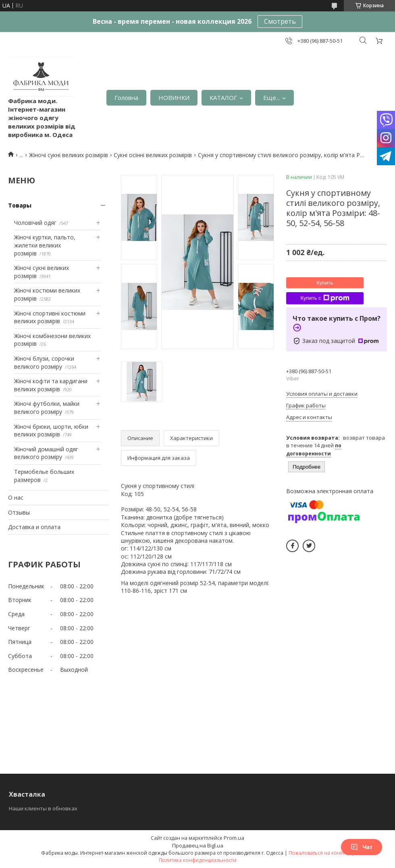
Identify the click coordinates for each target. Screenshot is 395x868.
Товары (20, 205)
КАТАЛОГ (223, 98)
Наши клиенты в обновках (43, 808)
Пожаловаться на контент (319, 853)
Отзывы (19, 512)
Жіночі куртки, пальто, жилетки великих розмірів (45, 245)
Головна (126, 98)
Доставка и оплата (34, 527)
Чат (362, 847)
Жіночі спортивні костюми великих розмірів (50, 317)
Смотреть (280, 21)
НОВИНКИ (174, 98)
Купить (325, 283)
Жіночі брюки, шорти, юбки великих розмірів (51, 431)
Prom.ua (234, 838)
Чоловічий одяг (35, 223)
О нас (16, 497)
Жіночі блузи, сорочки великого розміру (44, 362)
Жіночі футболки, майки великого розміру (47, 408)
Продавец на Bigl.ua (198, 845)
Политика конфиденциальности (197, 860)
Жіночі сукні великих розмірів (69, 155)
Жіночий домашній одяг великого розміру (46, 453)
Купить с (325, 298)
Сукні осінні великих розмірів (153, 155)
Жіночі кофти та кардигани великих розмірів (51, 385)
